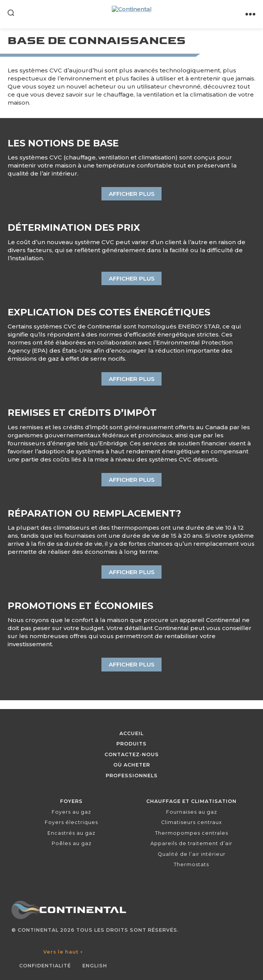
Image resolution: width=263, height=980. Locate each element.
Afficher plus (132, 194)
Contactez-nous (132, 754)
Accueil (131, 733)
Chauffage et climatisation (191, 801)
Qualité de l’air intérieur (192, 854)
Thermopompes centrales (192, 833)
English (95, 966)
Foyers (71, 801)
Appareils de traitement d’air (191, 843)
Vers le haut (63, 952)
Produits (131, 744)
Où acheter (132, 765)
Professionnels (132, 776)
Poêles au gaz (72, 843)
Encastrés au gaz (71, 833)
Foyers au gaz (71, 812)
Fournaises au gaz (192, 812)
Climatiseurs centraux (192, 822)
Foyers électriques (71, 822)
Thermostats (191, 864)
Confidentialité (45, 966)
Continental (38, 930)
